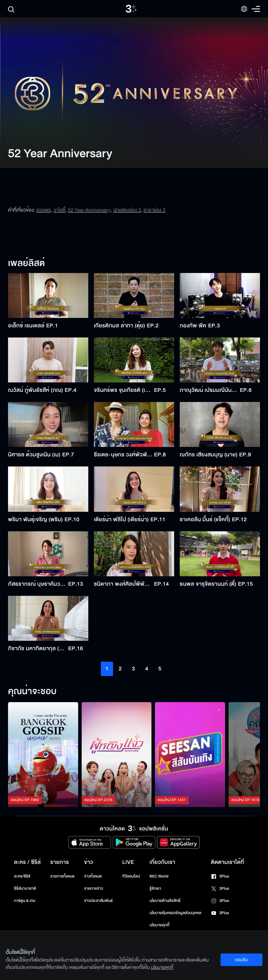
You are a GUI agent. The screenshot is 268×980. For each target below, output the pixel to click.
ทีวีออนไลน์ (131, 876)
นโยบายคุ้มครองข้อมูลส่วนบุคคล (175, 913)
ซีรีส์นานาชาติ (25, 888)
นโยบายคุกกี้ (159, 925)
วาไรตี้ (59, 210)
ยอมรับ (241, 960)
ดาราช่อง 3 (154, 210)
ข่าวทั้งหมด (93, 876)
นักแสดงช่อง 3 (127, 210)
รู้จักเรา (155, 888)
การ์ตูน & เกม (25, 901)
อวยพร (44, 210)
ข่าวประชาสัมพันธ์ (98, 901)
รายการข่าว (94, 888)
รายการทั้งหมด (62, 876)
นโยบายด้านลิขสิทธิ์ (165, 901)
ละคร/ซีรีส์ (22, 876)
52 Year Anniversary (89, 210)
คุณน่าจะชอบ (32, 692)
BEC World (159, 876)
